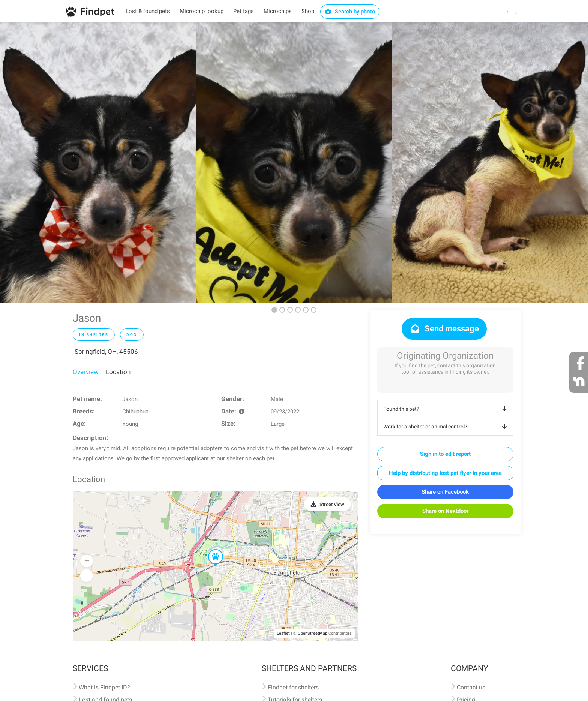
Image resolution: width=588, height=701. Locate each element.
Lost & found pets (148, 11)
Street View (332, 504)
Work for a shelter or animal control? (446, 427)
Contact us (471, 687)
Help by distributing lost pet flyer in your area (445, 473)
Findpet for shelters (293, 687)
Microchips (278, 11)
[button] (210, 550)
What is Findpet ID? (104, 687)
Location (118, 372)
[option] (98, 163)
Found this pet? (446, 409)
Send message (444, 329)
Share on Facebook (445, 492)
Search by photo (350, 12)
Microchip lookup (202, 11)
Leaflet (283, 633)
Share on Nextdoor (445, 511)
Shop (308, 11)
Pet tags (244, 11)
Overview (86, 372)
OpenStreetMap (313, 633)
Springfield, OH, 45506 (106, 352)
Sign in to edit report (445, 454)
